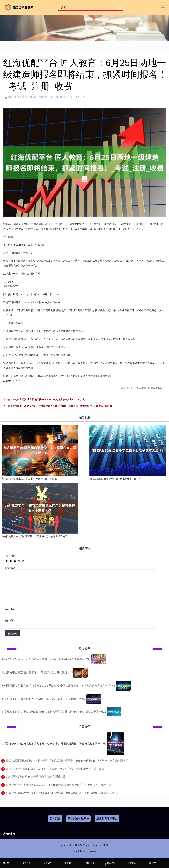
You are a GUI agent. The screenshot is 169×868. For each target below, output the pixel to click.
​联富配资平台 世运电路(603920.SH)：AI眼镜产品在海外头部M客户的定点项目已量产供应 (59, 785)
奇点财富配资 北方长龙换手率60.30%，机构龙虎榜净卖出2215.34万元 (49, 399)
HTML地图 (102, 845)
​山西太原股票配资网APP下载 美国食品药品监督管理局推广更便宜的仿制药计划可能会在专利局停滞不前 (67, 761)
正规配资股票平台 (107, 818)
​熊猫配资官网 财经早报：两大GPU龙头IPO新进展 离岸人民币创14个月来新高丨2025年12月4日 (62, 793)
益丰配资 (55, 818)
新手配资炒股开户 (78, 818)
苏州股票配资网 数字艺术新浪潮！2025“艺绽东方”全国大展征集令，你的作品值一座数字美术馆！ (59, 686)
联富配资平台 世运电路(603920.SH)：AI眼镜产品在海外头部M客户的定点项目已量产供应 (54, 712)
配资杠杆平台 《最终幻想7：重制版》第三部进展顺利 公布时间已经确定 (44, 699)
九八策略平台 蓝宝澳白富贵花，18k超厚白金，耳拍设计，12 (37, 672)
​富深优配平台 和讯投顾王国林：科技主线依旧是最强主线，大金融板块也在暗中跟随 (55, 769)
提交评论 (13, 633)
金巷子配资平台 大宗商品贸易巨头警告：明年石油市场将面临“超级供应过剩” (46, 659)
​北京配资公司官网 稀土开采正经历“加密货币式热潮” (36, 777)
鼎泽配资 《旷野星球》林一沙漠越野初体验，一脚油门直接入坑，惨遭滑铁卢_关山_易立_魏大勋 (62, 406)
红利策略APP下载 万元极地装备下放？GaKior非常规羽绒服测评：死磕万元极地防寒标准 (54, 744)
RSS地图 (91, 845)
